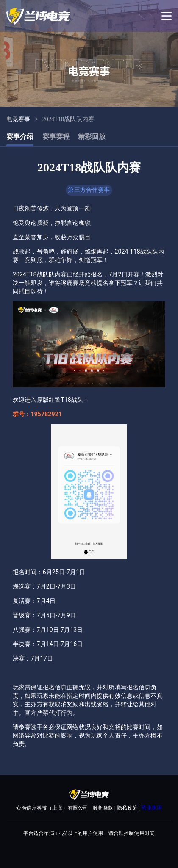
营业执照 (152, 808)
